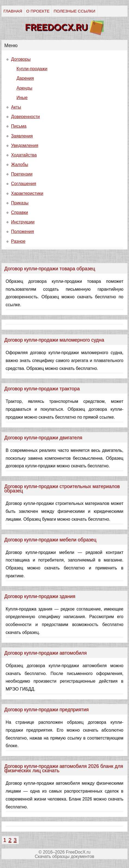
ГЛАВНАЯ (13, 11)
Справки (20, 212)
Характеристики (27, 193)
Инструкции (23, 222)
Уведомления (25, 145)
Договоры (21, 59)
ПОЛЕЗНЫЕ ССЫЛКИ (74, 11)
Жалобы (20, 165)
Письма (19, 126)
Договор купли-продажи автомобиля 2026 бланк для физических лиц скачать (64, 768)
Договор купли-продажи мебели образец (50, 540)
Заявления (22, 136)
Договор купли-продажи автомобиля (46, 653)
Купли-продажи (32, 69)
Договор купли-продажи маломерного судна (54, 340)
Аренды (24, 88)
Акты (16, 107)
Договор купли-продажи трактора (42, 389)
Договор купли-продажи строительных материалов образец (62, 489)
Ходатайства (24, 155)
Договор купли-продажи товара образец (50, 269)
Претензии (22, 174)
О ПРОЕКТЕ (38, 11)
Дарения (25, 78)
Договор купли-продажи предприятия (47, 710)
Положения (23, 231)
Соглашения (24, 184)
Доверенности (26, 117)
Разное (18, 241)
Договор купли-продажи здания (40, 596)
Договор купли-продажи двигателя (43, 438)
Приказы (20, 203)
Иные (22, 98)
